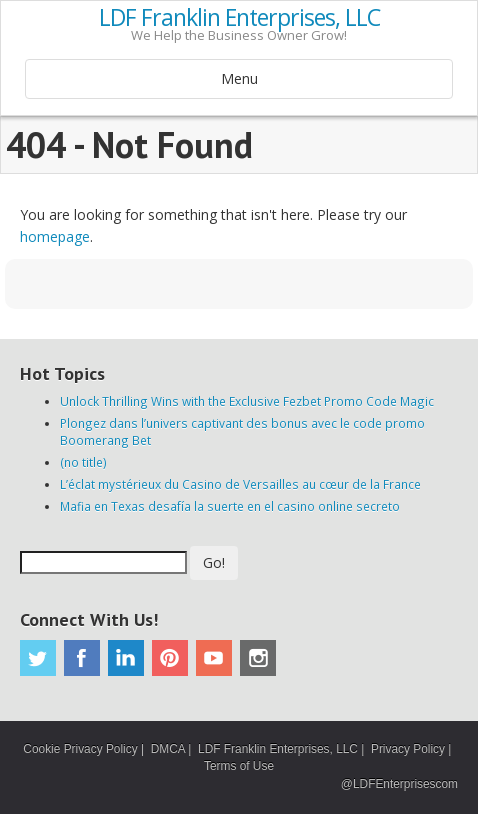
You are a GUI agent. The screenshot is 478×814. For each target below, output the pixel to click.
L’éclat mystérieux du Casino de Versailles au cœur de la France (240, 484)
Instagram (258, 658)
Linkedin (126, 658)
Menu (239, 78)
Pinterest (170, 658)
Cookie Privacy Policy (80, 749)
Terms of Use (239, 766)
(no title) (83, 462)
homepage (55, 236)
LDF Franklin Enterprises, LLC (239, 18)
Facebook (82, 658)
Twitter (38, 658)
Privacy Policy (408, 749)
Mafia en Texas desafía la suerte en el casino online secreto (230, 506)
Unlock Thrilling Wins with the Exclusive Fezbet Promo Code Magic (247, 401)
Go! (214, 562)
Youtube (214, 658)
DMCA (168, 749)
